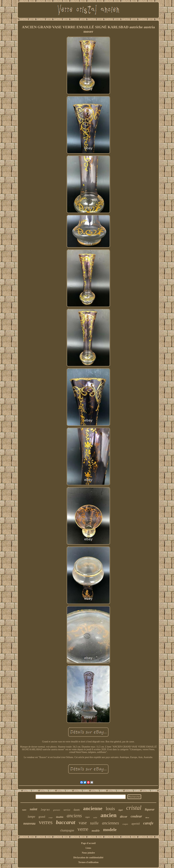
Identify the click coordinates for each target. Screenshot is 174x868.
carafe (148, 823)
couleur (136, 816)
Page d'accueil (88, 843)
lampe (31, 817)
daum (77, 810)
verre (83, 829)
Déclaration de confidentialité (88, 858)
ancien (109, 815)
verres (46, 822)
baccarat (66, 822)
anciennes (110, 823)
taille (94, 823)
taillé (95, 817)
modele (110, 830)
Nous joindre (88, 853)
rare (24, 810)
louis (110, 809)
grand (42, 817)
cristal (134, 808)
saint (33, 809)
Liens (88, 848)
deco (147, 817)
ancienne (93, 808)
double (60, 817)
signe (87, 817)
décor (124, 817)
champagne (67, 830)
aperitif (136, 824)
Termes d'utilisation (88, 862)
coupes (125, 824)
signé (121, 810)
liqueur (150, 809)
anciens (74, 816)
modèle (96, 831)
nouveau (29, 823)
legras (45, 810)
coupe (51, 818)
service (67, 810)
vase (83, 823)
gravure (57, 810)
